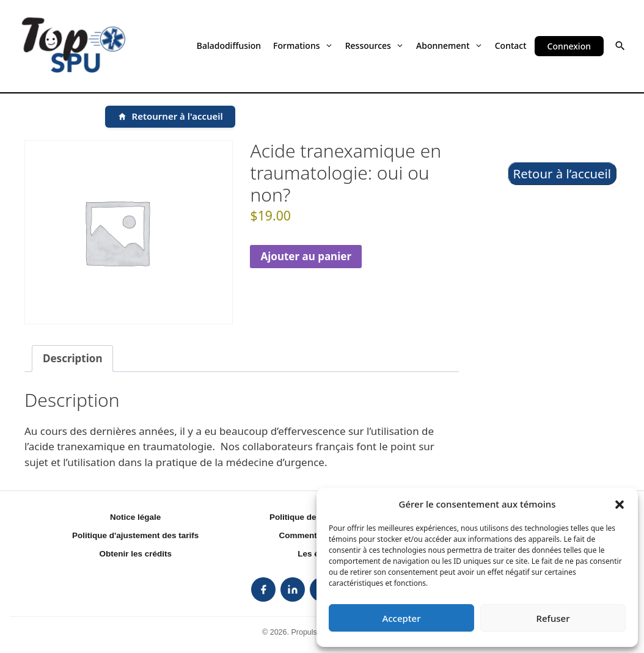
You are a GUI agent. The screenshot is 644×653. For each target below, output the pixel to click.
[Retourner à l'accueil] (170, 117)
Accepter (401, 618)
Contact (511, 46)
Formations (303, 46)
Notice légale (135, 517)
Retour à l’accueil (562, 173)
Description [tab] (72, 358)
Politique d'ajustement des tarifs (135, 535)
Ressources (375, 46)
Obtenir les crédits (135, 554)
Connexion (569, 46)
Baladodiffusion (229, 46)
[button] (620, 504)
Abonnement (449, 46)
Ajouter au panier (306, 256)
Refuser (553, 618)
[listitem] (263, 589)
